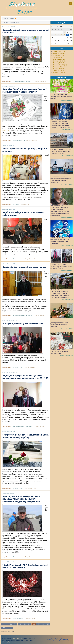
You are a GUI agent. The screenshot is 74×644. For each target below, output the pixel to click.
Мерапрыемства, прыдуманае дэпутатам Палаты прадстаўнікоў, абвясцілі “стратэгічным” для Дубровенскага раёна (60, 293)
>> (11, 628)
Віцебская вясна (17, 638)
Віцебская (22, 4)
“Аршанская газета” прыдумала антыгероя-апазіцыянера (59, 351)
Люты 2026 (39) (58, 57)
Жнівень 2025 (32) (59, 69)
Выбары (16, 204)
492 (15, 624)
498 (43, 624)
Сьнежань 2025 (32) (59, 61)
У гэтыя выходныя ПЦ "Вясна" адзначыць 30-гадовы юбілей (61, 96)
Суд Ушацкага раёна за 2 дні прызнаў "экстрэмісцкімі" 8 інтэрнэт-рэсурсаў (61, 151)
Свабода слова (18, 259)
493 (20, 624)
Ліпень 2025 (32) (58, 71)
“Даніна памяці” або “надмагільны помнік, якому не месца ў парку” (61, 266)
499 (48, 624)
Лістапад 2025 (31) (59, 63)
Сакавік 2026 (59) (59, 55)
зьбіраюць (7, 131)
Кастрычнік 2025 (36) (60, 65)
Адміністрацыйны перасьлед (23, 81)
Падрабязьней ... (40, 81)
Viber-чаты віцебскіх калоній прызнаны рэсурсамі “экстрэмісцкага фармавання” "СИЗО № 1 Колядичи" (61, 179)
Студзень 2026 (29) (59, 59)
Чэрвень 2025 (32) (59, 73)
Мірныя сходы (18, 367)
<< (3, 624)
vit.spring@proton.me (9, 642)
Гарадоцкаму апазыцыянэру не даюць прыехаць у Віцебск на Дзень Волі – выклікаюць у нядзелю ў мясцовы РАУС (21, 499)
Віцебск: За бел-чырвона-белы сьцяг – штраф (24, 267)
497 (38, 624)
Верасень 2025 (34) (59, 67)
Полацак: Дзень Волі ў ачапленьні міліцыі (23, 324)
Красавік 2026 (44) (59, 53)
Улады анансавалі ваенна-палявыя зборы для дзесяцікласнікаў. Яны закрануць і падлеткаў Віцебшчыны (60, 323)
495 (29, 624)
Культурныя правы (19, 141)
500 (4, 628)
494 (24, 624)
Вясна (24, 12)
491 (11, 624)
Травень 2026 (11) (59, 51)
